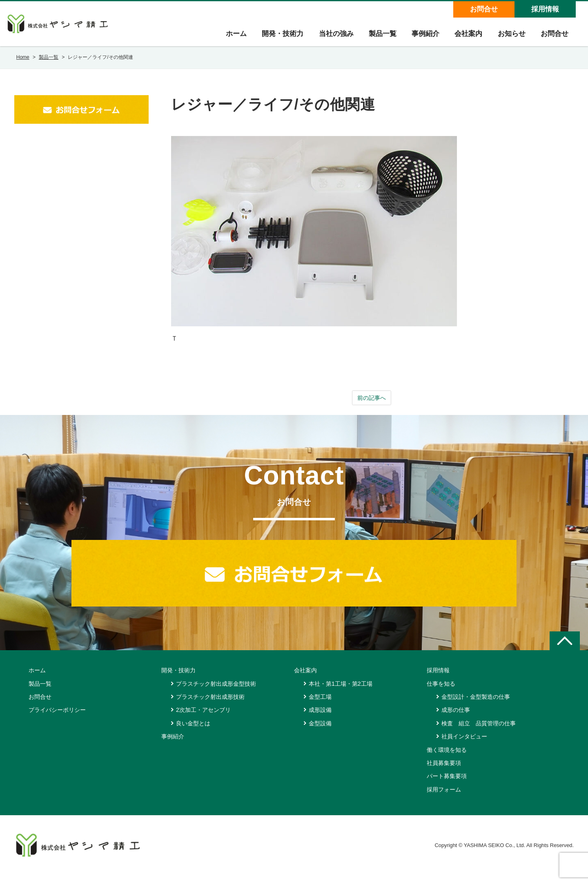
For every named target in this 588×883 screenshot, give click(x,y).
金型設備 (320, 731)
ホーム (227, 37)
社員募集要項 (444, 771)
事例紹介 (421, 37)
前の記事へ (372, 405)
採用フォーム (444, 798)
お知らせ (509, 37)
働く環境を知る (447, 758)
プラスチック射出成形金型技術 (216, 691)
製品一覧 (377, 37)
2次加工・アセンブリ (203, 718)
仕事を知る (441, 691)
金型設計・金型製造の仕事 (476, 705)
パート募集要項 (447, 784)
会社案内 (465, 37)
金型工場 (320, 705)
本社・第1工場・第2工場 (341, 691)
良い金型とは (193, 731)
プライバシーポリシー (57, 718)
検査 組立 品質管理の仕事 (479, 731)
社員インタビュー (464, 745)
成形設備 (320, 718)
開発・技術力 (275, 37)
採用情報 (545, 9)
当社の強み (329, 37)
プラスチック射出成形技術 (210, 705)
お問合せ (483, 9)
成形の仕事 (456, 718)
